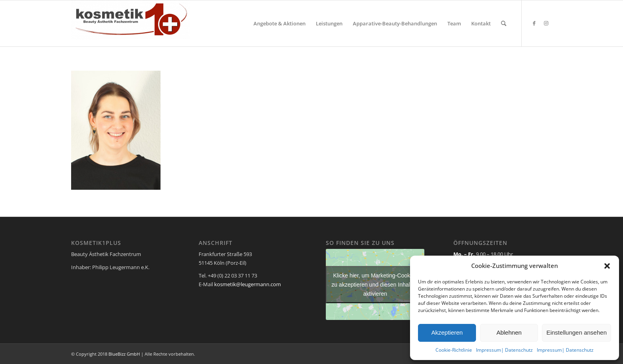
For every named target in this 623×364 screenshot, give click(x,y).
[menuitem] (280, 23)
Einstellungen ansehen (577, 332)
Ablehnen (509, 332)
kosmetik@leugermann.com (248, 284)
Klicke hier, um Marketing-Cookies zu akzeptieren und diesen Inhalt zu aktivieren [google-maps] (375, 284)
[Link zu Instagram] (546, 23)
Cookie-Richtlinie (454, 350)
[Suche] (504, 23)
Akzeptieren (447, 332)
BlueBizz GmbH (124, 354)
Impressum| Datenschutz (504, 350)
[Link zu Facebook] (534, 23)
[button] (607, 266)
